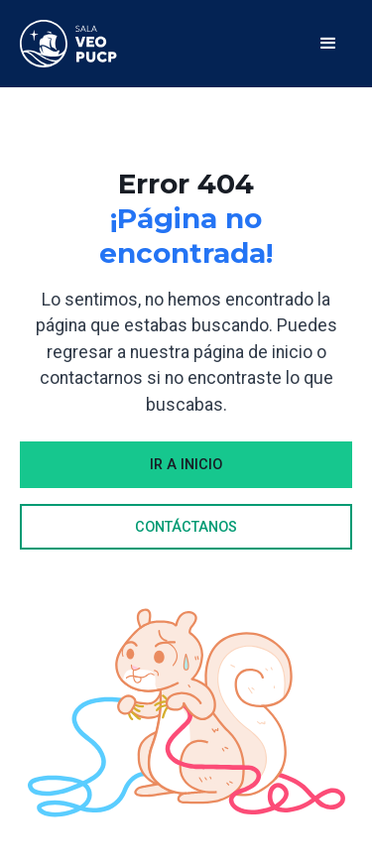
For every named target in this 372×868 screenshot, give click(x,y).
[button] (328, 44)
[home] (69, 44)
